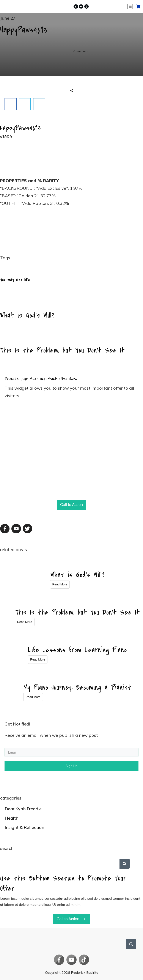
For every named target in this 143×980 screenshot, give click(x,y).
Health (12, 818)
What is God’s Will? (71, 305)
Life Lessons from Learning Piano (77, 650)
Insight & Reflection (24, 827)
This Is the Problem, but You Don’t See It (71, 340)
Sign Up (71, 766)
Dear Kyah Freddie (23, 809)
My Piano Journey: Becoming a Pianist (78, 688)
